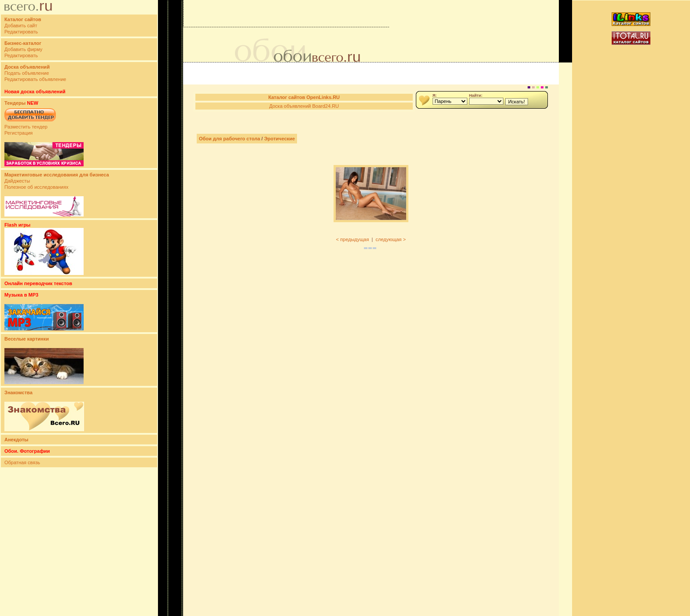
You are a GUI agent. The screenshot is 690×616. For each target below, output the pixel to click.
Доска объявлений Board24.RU (304, 106)
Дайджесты (17, 181)
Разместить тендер (26, 127)
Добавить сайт (21, 26)
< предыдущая (353, 239)
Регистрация (18, 133)
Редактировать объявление (35, 79)
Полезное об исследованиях (36, 187)
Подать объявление (27, 73)
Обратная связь (22, 462)
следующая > (391, 239)
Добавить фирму (23, 49)
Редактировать (21, 32)
